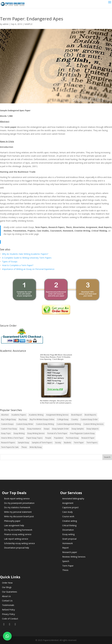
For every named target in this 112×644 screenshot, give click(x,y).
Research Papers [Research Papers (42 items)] (8, 443)
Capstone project (70, 507)
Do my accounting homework (18, 530)
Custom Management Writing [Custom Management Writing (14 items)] (69, 424)
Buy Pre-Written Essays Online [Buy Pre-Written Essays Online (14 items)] (42, 419)
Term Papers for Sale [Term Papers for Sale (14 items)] (10, 447)
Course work (68, 516)
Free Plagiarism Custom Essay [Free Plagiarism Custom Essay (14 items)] (82, 433)
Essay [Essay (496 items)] (22, 429)
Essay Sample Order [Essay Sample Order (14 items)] (61, 429)
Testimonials (8, 605)
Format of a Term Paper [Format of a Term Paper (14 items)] (57, 433)
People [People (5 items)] (48, 438)
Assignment (68, 503)
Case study (67, 512)
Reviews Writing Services (74, 557)
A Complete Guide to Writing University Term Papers (27, 258)
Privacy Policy (8, 614)
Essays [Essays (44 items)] (47, 429)
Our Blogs (7, 587)
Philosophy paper (12, 521)
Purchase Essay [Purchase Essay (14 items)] (72, 438)
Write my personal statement (18, 512)
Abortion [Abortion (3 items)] (5, 415)
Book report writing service (17, 499)
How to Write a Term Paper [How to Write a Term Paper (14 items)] (12, 438)
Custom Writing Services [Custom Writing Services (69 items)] (93, 424)
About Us (6, 596)
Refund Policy (8, 610)
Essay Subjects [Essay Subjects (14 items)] (93, 429)
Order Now (7, 583)
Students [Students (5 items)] (67, 443)
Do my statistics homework (17, 507)
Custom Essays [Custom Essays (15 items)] (7, 424)
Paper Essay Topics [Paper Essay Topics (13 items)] (34, 438)
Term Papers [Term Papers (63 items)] (92, 443)
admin (6, 24)
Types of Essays (10, 262)
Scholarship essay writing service (19, 543)
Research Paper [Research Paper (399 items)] (88, 438)
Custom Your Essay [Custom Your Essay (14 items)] (9, 429)
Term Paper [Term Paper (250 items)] (79, 443)
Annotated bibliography (73, 499)
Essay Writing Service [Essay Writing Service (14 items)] (36, 433)
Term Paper (68, 566)
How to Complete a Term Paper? (18, 265)
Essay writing (68, 534)
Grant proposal (69, 539)
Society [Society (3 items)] (58, 443)
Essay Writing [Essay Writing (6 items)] (19, 433)
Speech (66, 561)
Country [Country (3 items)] (75, 419)
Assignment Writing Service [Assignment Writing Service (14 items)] (57, 415)
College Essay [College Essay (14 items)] (63, 419)
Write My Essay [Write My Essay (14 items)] (36, 447)
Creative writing (70, 521)
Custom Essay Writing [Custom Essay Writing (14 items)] (45, 424)
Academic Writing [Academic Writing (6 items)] (36, 415)
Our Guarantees (10, 592)
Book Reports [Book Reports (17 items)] (90, 415)
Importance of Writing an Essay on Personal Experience (28, 269)
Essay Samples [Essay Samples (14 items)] (78, 429)
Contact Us (7, 601)
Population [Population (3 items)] (59, 438)
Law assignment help (14, 525)
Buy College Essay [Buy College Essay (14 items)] (9, 419)
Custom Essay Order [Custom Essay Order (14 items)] (89, 419)
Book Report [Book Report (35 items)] (77, 415)
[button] (7, 636)
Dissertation (68, 530)
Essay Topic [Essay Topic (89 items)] (6, 433)
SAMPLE (28, 24)
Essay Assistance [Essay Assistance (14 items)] (34, 429)
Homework (68, 543)
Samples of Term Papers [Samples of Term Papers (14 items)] (42, 443)
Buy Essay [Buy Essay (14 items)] (23, 419)
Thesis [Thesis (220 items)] (24, 447)
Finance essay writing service (18, 534)
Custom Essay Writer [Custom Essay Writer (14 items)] (25, 424)
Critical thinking (69, 525)
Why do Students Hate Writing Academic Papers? (25, 254)
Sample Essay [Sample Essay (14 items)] (23, 443)
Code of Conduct (10, 619)
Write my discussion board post (19, 516)
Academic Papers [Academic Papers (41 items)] (19, 415)
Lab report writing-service (16, 539)
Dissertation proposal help (17, 548)
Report (65, 548)
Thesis (65, 570)
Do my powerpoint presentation (19, 503)
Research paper (70, 552)
